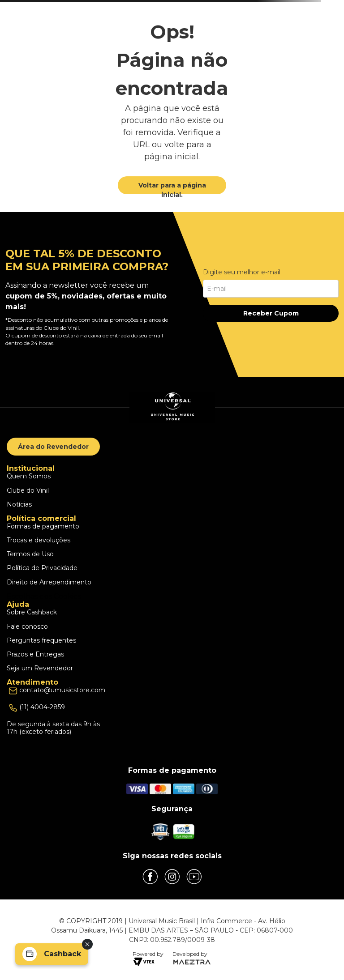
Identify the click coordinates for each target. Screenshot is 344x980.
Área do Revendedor (53, 447)
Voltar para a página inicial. (172, 190)
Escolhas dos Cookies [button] (44, 596)
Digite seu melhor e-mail (242, 272)
